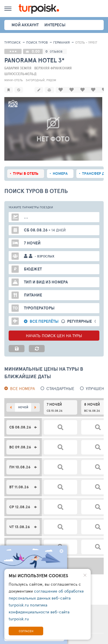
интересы (55, 25)
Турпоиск (13, 42)
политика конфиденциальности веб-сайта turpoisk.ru (39, 612)
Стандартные (60, 382)
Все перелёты (44, 315)
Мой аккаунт (25, 25)
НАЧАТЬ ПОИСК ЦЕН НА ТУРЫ (54, 329)
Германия (61, 42)
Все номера (22, 382)
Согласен (26, 631)
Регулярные (79, 315)
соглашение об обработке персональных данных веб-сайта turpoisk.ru (46, 598)
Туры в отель (26, 167)
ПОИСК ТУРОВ (37, 42)
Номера (60, 167)
